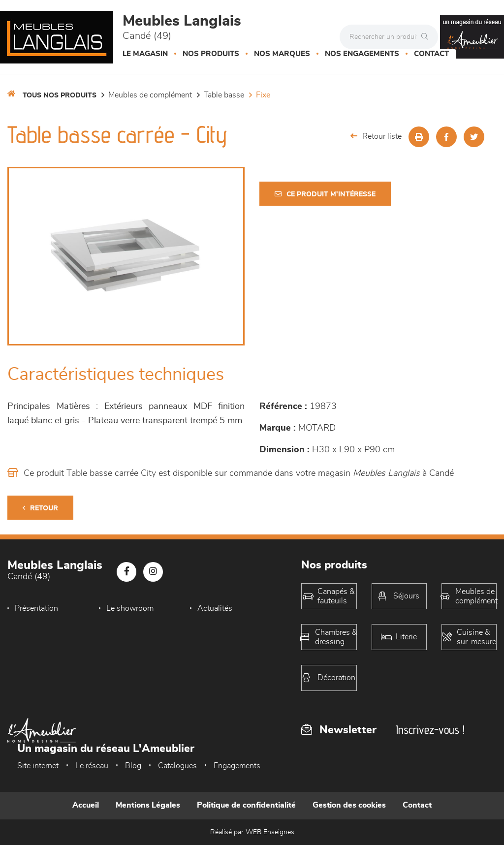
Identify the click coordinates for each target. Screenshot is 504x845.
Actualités (215, 608)
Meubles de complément (150, 95)
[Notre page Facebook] (126, 572)
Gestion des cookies (349, 805)
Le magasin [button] (145, 54)
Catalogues (177, 766)
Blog (133, 766)
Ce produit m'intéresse (325, 194)
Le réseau (92, 766)
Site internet (38, 766)
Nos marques (282, 54)
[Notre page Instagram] (153, 572)
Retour (40, 508)
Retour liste (376, 136)
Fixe (263, 95)
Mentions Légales (148, 805)
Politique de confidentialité (246, 805)
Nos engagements (362, 54)
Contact (431, 54)
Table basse (224, 95)
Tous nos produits (60, 95)
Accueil (86, 805)
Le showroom (130, 608)
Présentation (36, 608)
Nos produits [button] (211, 54)
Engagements (237, 766)
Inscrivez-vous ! (430, 730)
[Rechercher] (427, 37)
